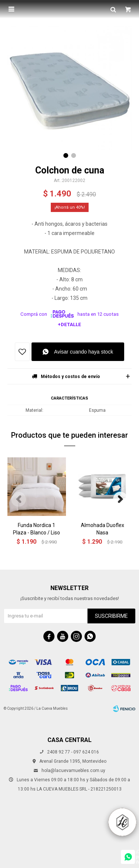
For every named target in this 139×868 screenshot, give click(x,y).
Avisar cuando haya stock (84, 352)
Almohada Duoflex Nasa (102, 529)
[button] (66, 155)
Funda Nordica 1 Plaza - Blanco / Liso (37, 529)
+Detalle (69, 324)
